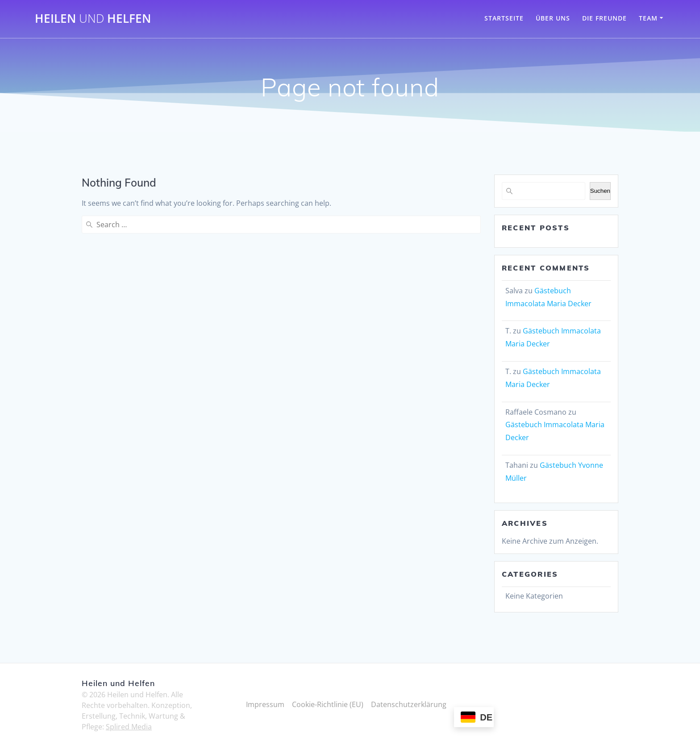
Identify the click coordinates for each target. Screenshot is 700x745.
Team (648, 18)
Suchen (600, 191)
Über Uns (553, 18)
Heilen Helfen (93, 19)
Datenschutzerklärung (409, 704)
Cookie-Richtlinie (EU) (328, 704)
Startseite (504, 18)
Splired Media (129, 727)
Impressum (265, 704)
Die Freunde (604, 18)
